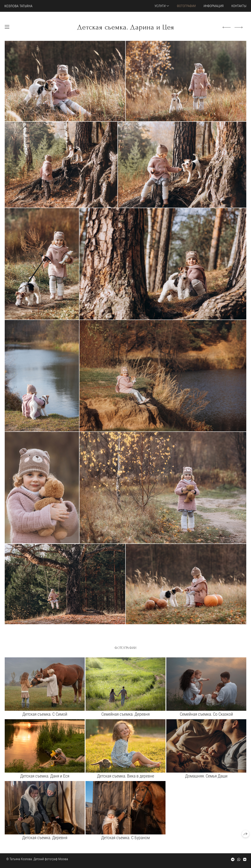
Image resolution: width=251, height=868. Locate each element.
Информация (214, 6)
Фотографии (186, 6)
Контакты (239, 6)
